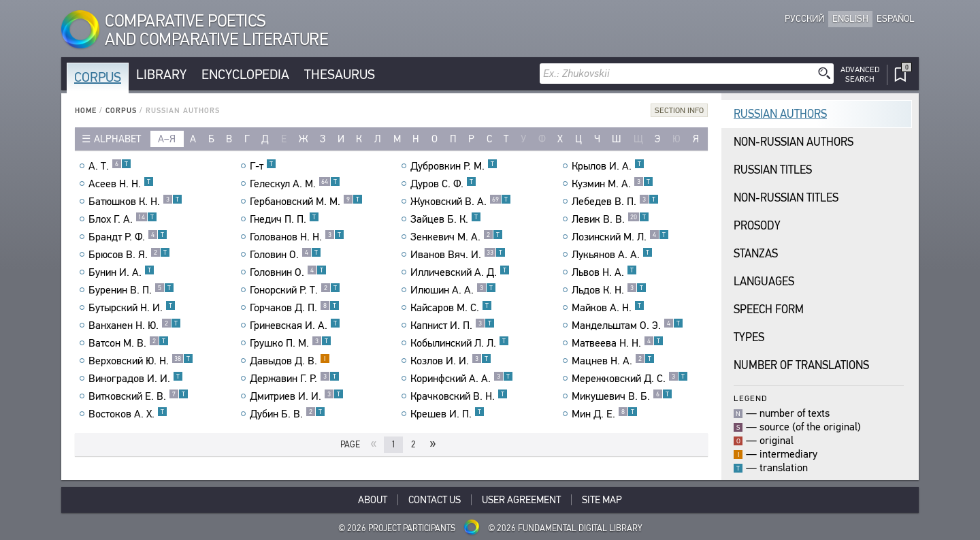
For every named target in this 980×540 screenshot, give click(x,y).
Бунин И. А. (121, 272)
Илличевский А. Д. (460, 272)
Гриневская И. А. (295, 325)
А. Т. (110, 166)
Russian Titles (773, 170)
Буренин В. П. (131, 290)
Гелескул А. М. (295, 184)
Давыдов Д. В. (290, 361)
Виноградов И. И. (136, 379)
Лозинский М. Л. (620, 237)
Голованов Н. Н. (297, 237)
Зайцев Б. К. (446, 219)
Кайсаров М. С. (451, 308)
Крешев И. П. (447, 414)
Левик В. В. (610, 219)
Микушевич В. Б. (622, 396)
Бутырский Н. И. (132, 308)
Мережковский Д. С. (630, 379)
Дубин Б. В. (288, 414)
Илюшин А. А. (453, 290)
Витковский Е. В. (138, 396)
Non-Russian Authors (794, 142)
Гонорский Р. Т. (295, 290)
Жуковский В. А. (461, 202)
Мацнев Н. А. (613, 361)
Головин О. (285, 255)
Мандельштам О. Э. (627, 325)
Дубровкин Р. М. (454, 166)
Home (86, 111)
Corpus (98, 77)
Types (749, 337)
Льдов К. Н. (609, 290)
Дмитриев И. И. (297, 396)
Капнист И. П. (453, 325)
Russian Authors (780, 114)
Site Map (602, 500)
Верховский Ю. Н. (141, 361)
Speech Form (769, 309)
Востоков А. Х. (128, 414)
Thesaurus (340, 75)
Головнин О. (288, 272)
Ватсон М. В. (129, 343)
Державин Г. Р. (295, 379)
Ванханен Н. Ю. (135, 325)
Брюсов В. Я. (129, 255)
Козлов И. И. (451, 361)
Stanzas (756, 254)
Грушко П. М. (291, 343)
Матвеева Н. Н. (618, 343)
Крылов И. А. (608, 166)
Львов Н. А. (604, 272)
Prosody (757, 226)
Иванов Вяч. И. (458, 255)
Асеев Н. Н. (121, 184)
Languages (764, 282)
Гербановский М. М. (306, 202)
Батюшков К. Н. (135, 202)
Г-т (263, 166)
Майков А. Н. (608, 308)
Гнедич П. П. (284, 219)
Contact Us (435, 500)
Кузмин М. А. (612, 184)
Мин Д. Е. (605, 414)
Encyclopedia (245, 75)
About (373, 500)
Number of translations (801, 365)
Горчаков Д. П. (295, 308)
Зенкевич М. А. (457, 237)
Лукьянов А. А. (612, 255)
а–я (167, 139)
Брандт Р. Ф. (128, 237)
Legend (750, 398)
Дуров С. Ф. (443, 184)
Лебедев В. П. (615, 202)
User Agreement (521, 500)
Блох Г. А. (123, 219)
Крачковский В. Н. (459, 396)
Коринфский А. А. (462, 379)
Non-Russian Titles (786, 198)
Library (161, 75)
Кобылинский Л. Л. (460, 343)
